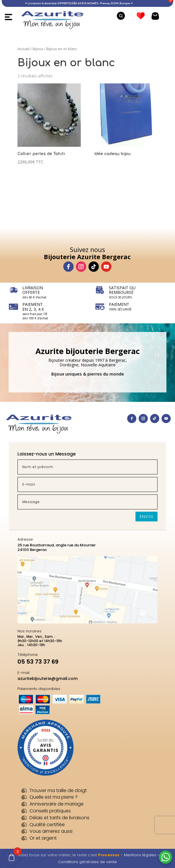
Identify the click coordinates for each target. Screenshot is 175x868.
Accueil (23, 49)
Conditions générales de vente (87, 862)
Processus (109, 855)
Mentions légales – (142, 855)
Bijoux (38, 49)
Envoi (147, 516)
